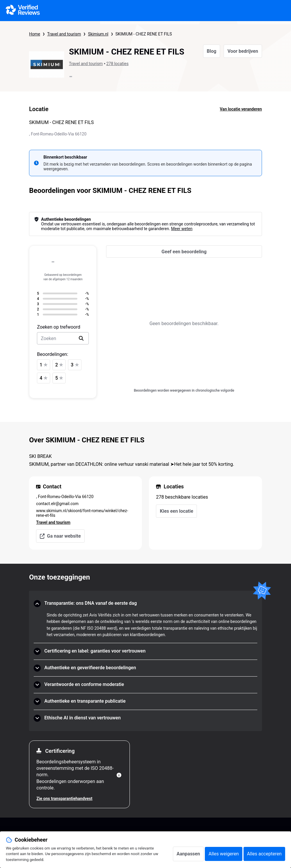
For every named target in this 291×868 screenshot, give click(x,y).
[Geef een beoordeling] (184, 252)
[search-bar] (63, 338)
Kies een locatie (176, 511)
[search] (81, 338)
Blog (212, 51)
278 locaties (118, 64)
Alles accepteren (264, 854)
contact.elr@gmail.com (57, 504)
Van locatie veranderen (241, 109)
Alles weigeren (223, 854)
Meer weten (182, 229)
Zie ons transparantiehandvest (64, 799)
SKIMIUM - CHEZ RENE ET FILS (144, 34)
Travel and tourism (64, 34)
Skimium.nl (98, 34)
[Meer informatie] (119, 775)
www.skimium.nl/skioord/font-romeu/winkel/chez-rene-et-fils (82, 513)
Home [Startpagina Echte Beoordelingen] (35, 34)
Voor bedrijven (243, 51)
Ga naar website (60, 536)
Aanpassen (188, 854)
